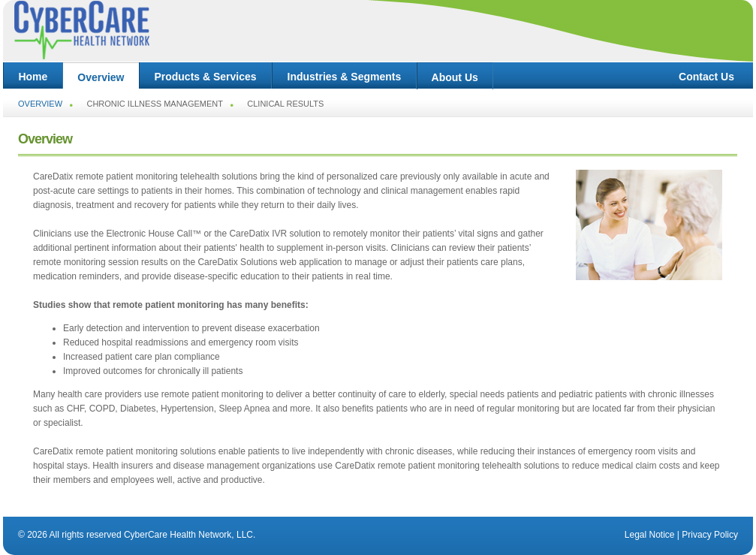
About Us (455, 77)
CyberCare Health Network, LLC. (190, 535)
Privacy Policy (710, 535)
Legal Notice (650, 535)
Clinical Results (285, 104)
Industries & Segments (344, 77)
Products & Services (205, 77)
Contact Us (706, 77)
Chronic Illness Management (155, 104)
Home (33, 77)
